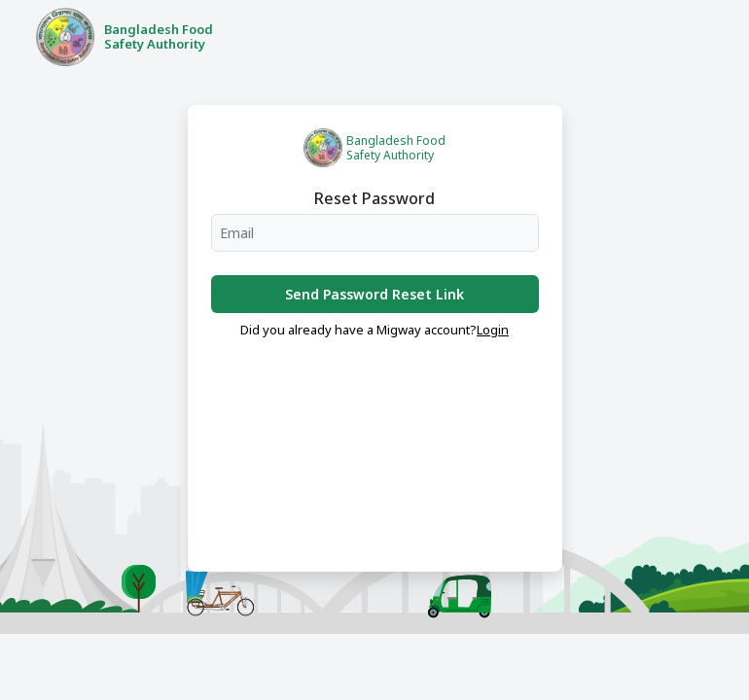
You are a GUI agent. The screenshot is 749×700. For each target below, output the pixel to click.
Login (493, 330)
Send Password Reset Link (374, 294)
